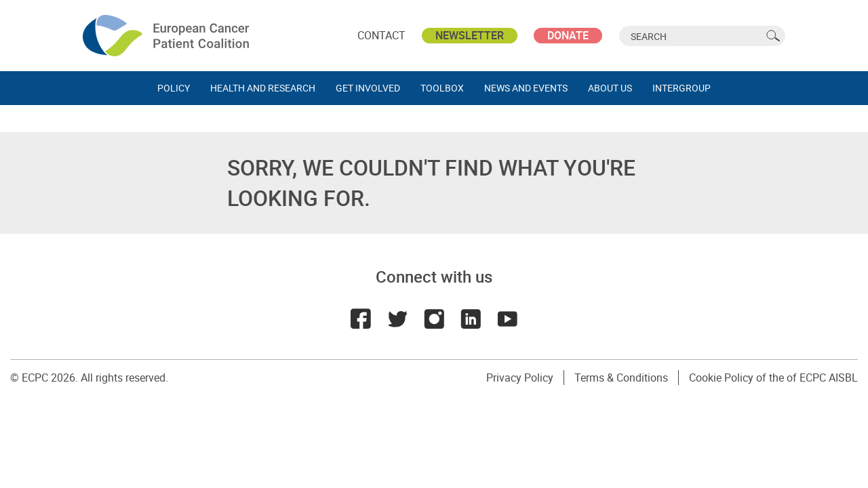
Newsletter (470, 35)
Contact (381, 35)
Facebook (361, 319)
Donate (568, 35)
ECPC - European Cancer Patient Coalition (167, 36)
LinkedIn (471, 319)
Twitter (397, 319)
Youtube (507, 319)
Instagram (434, 319)
